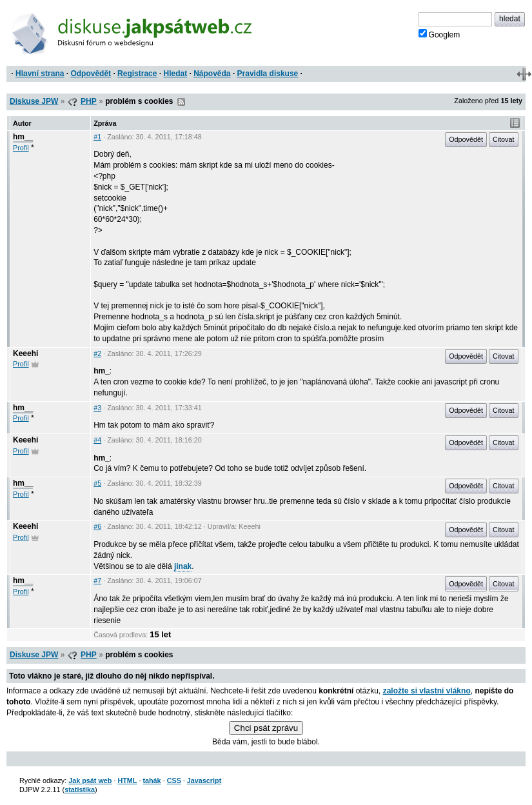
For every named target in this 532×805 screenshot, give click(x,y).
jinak (183, 566)
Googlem (439, 34)
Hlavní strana (40, 74)
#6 (97, 526)
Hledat (175, 74)
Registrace (137, 74)
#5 (97, 483)
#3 (97, 408)
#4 (97, 440)
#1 (97, 137)
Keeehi (25, 353)
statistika (80, 790)
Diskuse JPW (34, 101)
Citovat (504, 139)
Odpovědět (91, 74)
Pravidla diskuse (268, 74)
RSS (181, 102)
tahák (152, 780)
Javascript (204, 780)
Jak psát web (90, 780)
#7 (97, 581)
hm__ (23, 137)
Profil (21, 148)
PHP (89, 101)
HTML (127, 780)
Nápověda (212, 74)
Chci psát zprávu (266, 728)
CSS (174, 780)
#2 (97, 353)
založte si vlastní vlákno (427, 691)
